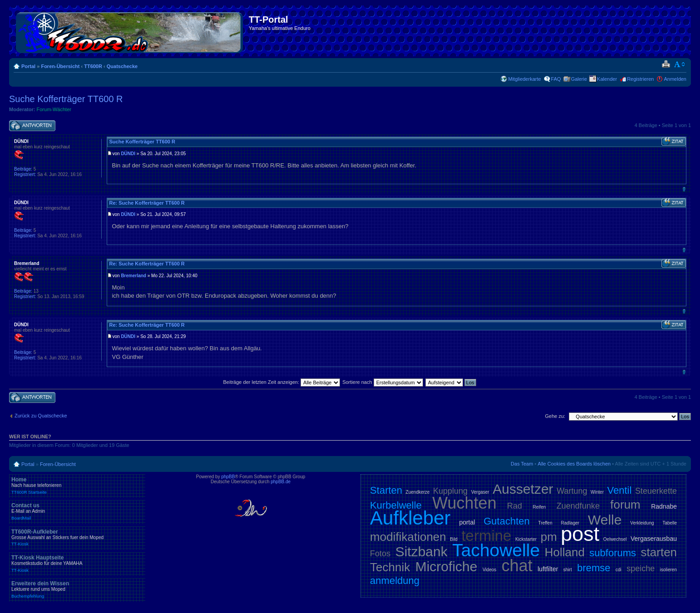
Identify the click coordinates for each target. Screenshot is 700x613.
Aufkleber (410, 518)
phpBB (228, 477)
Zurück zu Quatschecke (41, 416)
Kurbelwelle (396, 505)
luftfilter (548, 569)
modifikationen (408, 537)
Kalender (607, 79)
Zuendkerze (418, 492)
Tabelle (670, 523)
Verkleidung (642, 523)
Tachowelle (496, 550)
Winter (597, 492)
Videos (489, 570)
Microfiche (446, 566)
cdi (619, 570)
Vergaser (480, 492)
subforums (613, 553)
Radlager (570, 523)
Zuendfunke (578, 506)
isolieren (668, 570)
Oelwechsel (615, 539)
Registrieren (640, 79)
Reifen (540, 507)
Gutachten (507, 521)
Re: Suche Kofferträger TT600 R (147, 203)
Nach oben (684, 189)
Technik (390, 567)
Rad (515, 506)
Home (77, 485)
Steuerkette (656, 491)
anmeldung (395, 581)
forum (625, 505)
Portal (28, 66)
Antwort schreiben (32, 126)
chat (517, 566)
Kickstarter (526, 539)
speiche (641, 569)
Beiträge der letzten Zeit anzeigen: (281, 382)
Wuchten (464, 503)
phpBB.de (281, 482)
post (580, 534)
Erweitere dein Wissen (77, 589)
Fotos (380, 554)
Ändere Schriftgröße (680, 64)
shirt (568, 570)
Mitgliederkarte (524, 79)
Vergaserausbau (654, 539)
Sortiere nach (382, 382)
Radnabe (664, 506)
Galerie (579, 79)
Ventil (620, 490)
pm (549, 537)
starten (659, 552)
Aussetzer (523, 489)
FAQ (556, 79)
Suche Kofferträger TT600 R (66, 99)
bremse (594, 568)
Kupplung (450, 491)
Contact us (77, 511)
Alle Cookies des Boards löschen (574, 464)
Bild (454, 539)
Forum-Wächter (54, 109)
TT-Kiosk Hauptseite (77, 564)
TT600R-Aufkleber (77, 538)
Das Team (522, 464)
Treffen (545, 523)
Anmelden (675, 79)
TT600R (93, 66)
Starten (386, 490)
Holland (565, 552)
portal (467, 522)
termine (486, 536)
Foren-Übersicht (60, 66)
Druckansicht (666, 64)
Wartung (572, 491)
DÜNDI (128, 154)
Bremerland (133, 276)
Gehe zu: (555, 416)
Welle (605, 520)
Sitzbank (421, 552)
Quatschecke (122, 66)
